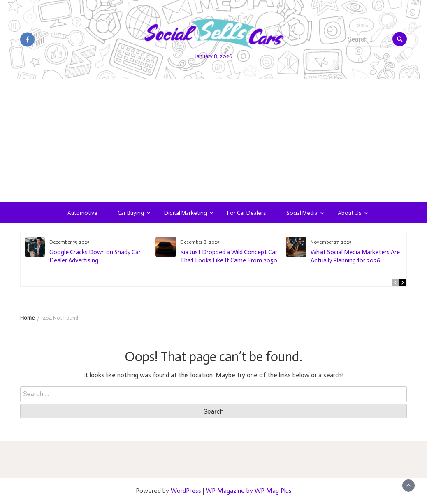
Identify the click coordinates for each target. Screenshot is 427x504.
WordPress (186, 491)
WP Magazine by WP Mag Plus (249, 491)
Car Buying (131, 213)
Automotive (82, 213)
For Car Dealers (247, 213)
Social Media (302, 213)
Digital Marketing (186, 213)
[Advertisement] (213, 141)
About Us (350, 213)
